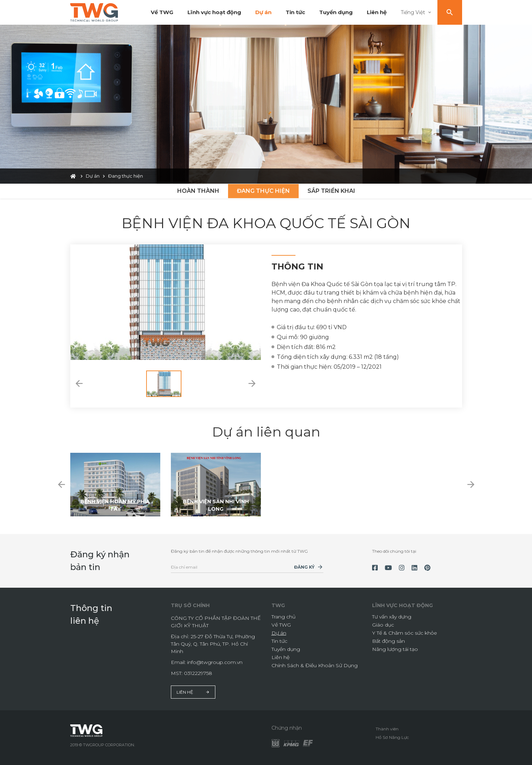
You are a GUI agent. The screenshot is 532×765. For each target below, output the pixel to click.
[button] (79, 384)
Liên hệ (377, 12)
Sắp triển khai (331, 191)
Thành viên (387, 729)
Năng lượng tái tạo (395, 649)
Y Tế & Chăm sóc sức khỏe (405, 633)
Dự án (263, 12)
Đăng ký (304, 567)
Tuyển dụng (336, 12)
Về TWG (162, 12)
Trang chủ (283, 617)
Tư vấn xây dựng (392, 617)
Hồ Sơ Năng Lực (392, 737)
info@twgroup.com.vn (215, 662)
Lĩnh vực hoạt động (214, 12)
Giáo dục (383, 625)
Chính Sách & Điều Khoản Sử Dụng (315, 665)
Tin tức (295, 12)
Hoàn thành (198, 191)
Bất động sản (388, 641)
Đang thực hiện (263, 191)
